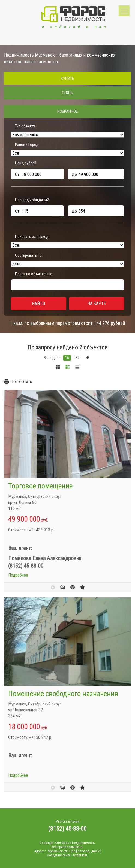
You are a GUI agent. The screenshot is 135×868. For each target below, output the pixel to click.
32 (77, 358)
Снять (67, 93)
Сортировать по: (29, 255)
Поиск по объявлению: (34, 274)
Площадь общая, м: (32, 200)
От (17, 175)
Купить (67, 78)
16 (67, 358)
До (74, 175)
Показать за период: (32, 237)
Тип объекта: (26, 126)
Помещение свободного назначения (63, 694)
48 (88, 358)
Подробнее (18, 575)
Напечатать (22, 381)
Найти (38, 304)
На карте (97, 303)
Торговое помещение (40, 486)
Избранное (67, 111)
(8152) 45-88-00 (67, 829)
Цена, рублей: (26, 163)
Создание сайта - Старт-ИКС (68, 855)
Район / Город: (27, 145)
